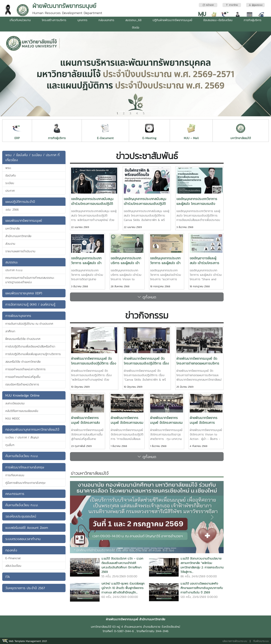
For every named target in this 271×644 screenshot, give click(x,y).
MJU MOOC (13, 418)
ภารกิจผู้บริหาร (252, 20)
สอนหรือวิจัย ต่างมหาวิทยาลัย (23, 362)
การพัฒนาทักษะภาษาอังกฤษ (25, 467)
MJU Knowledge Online (22, 395)
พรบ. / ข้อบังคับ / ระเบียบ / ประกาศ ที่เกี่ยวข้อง (32, 157)
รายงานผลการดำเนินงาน (20, 251)
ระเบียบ (10, 183)
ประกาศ (10, 191)
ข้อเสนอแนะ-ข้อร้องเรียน (218, 20)
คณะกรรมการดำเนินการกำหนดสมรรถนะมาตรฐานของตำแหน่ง (30, 280)
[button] (20, 74)
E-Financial (13, 558)
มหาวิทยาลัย (13, 228)
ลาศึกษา (10, 331)
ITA (8, 577)
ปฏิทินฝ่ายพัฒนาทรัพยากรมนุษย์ (172, 20)
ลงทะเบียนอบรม (15, 403)
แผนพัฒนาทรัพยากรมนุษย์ (24, 221)
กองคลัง (11, 550)
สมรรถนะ (12, 262)
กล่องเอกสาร (106, 20)
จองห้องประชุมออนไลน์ (21, 516)
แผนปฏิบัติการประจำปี (20, 202)
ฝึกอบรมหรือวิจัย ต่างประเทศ (23, 339)
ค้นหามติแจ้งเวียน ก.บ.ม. (22, 456)
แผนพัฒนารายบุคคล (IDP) (24, 293)
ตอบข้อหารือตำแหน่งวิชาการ (22, 384)
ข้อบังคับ (11, 175)
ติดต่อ (136, 27)
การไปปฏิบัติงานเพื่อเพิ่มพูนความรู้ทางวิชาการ (33, 354)
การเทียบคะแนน (15, 475)
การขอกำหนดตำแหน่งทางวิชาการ (25, 369)
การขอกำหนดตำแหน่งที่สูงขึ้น (23, 377)
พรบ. (8, 168)
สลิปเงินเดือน (13, 566)
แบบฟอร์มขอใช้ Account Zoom (27, 528)
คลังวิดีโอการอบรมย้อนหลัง (22, 411)
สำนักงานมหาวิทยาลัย (18, 236)
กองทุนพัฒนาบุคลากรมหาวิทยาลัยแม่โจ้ (32, 429)
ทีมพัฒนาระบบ (261, 641)
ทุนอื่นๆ (10, 445)
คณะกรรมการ (15, 494)
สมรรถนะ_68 (133, 20)
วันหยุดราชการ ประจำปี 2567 (25, 588)
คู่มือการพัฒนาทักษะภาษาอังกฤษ (25, 483)
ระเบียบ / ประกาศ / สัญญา (22, 437)
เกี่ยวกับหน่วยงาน (20, 20)
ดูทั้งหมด (147, 297)
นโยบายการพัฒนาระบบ (235, 641)
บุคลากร (82, 20)
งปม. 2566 (12, 209)
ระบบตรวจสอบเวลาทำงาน (23, 539)
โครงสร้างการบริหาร (54, 20)
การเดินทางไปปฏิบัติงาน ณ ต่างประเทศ (29, 324)
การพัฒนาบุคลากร (18, 316)
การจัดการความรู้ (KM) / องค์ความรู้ (30, 304)
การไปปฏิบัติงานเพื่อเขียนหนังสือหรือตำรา (30, 346)
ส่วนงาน (10, 244)
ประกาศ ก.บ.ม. (14, 270)
